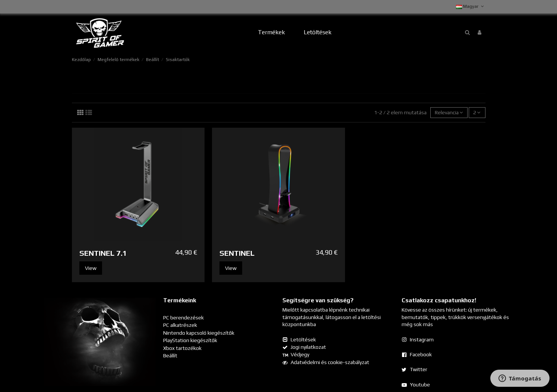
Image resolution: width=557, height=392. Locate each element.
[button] (271, 33)
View (91, 268)
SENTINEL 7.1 (103, 253)
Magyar (471, 6)
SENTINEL (237, 253)
